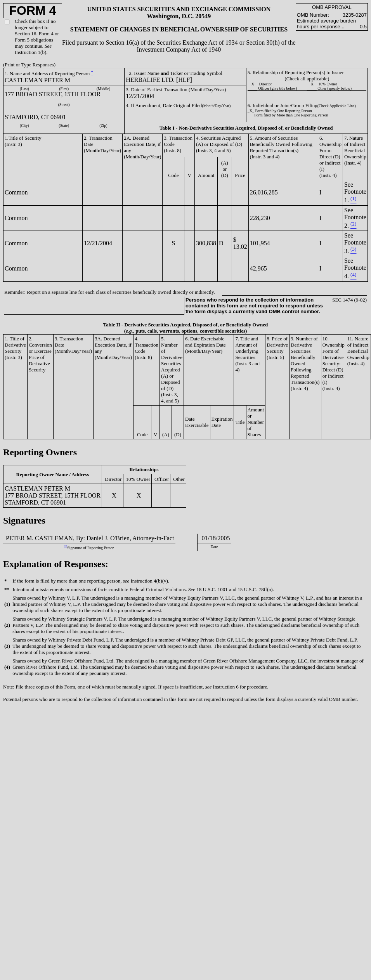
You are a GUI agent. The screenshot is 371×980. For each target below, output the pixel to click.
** (66, 546)
